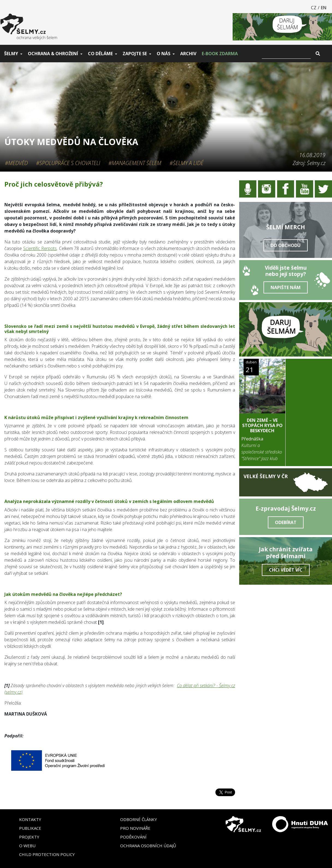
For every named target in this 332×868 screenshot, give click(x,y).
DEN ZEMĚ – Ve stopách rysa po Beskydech (262, 425)
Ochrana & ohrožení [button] (53, 54)
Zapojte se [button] (135, 54)
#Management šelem (135, 163)
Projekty (29, 837)
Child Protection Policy (47, 854)
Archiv (188, 54)
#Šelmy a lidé (186, 163)
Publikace (30, 828)
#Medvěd (16, 163)
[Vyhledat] (286, 54)
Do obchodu (286, 245)
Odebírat (286, 522)
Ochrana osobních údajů (148, 846)
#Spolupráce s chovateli (68, 163)
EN (324, 8)
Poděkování (133, 837)
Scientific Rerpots (40, 248)
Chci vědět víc (286, 570)
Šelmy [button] (11, 54)
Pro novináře (135, 828)
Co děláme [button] (100, 54)
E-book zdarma (220, 54)
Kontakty (30, 819)
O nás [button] (164, 54)
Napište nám (286, 287)
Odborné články (139, 819)
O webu (27, 846)
